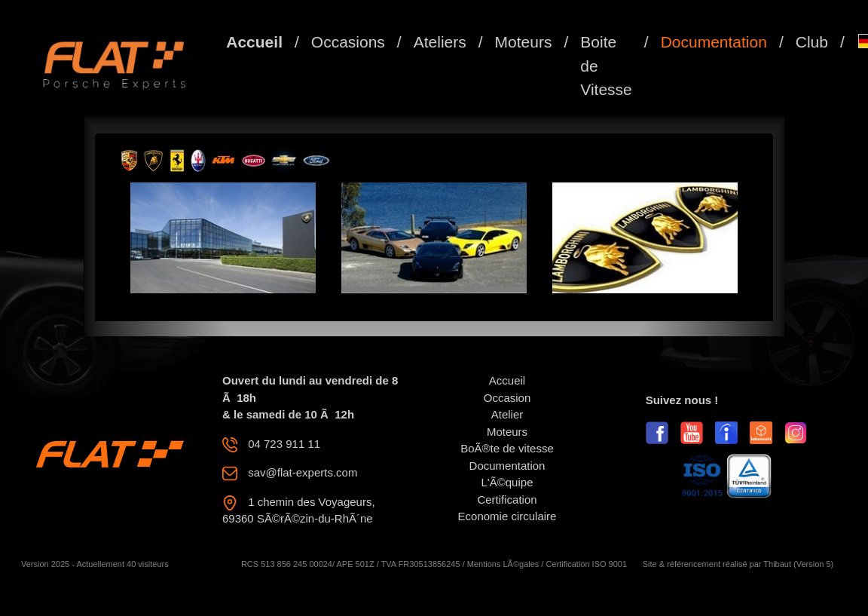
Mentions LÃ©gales (503, 564)
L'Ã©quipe (507, 482)
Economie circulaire (507, 516)
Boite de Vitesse (606, 66)
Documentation (714, 42)
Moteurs (524, 42)
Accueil (254, 42)
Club (812, 42)
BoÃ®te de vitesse (507, 448)
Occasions (348, 42)
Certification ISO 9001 (586, 564)
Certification (507, 500)
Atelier (507, 414)
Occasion (507, 398)
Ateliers (440, 42)
